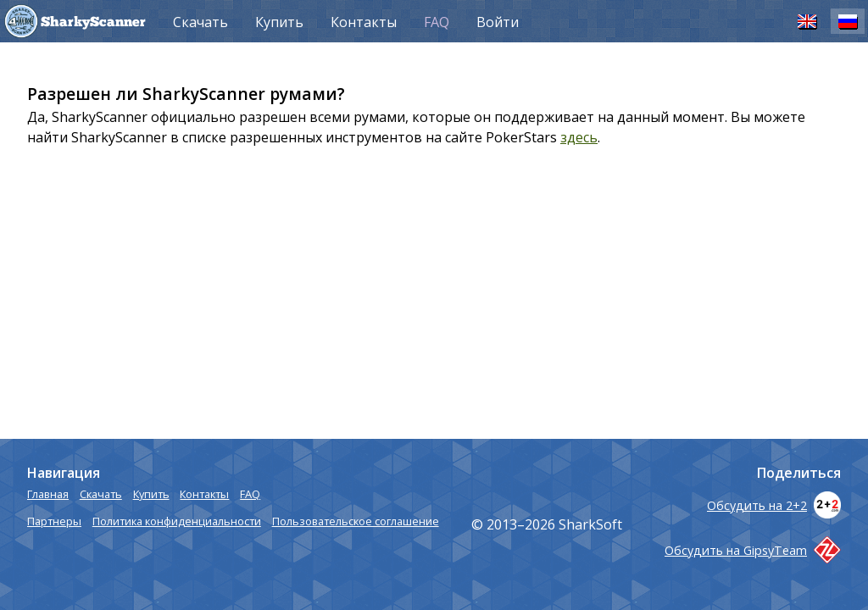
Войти (498, 22)
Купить (279, 22)
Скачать (200, 22)
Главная (48, 494)
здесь (579, 137)
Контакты (364, 22)
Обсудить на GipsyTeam (753, 550)
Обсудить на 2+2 (774, 505)
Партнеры (54, 521)
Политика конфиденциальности (177, 521)
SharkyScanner (93, 23)
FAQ (437, 22)
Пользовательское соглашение (356, 521)
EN (807, 21)
